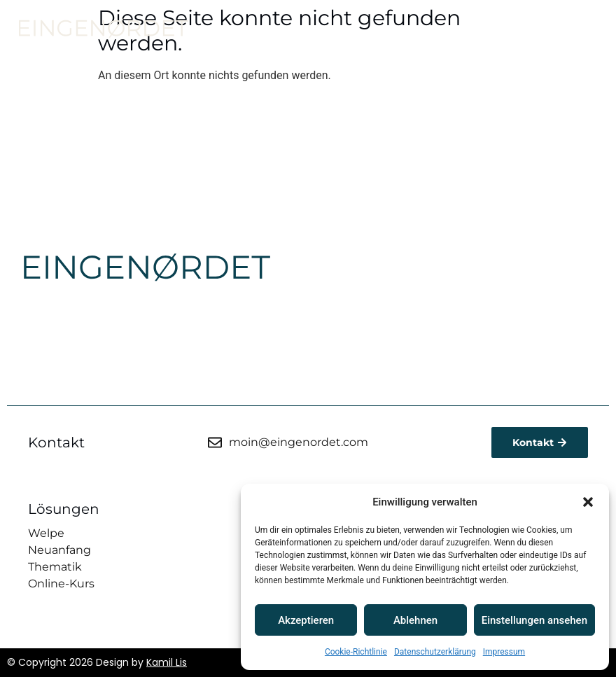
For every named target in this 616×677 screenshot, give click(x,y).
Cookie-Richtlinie (356, 652)
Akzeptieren (306, 620)
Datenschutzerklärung (435, 652)
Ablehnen (415, 620)
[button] (588, 502)
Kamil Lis (167, 662)
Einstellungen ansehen (534, 620)
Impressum (504, 652)
